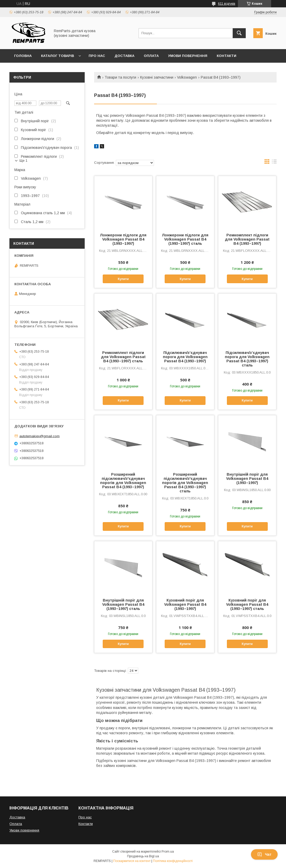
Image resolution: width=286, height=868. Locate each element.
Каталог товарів (58, 56)
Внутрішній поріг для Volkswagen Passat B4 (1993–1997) (247, 479)
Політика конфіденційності (173, 861)
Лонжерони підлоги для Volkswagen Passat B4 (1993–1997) (123, 239)
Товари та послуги (120, 77)
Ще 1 (23, 161)
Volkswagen (187, 77)
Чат (264, 854)
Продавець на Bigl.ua (143, 856)
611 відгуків (227, 4)
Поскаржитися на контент (132, 861)
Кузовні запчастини (157, 77)
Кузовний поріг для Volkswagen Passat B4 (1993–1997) (185, 604)
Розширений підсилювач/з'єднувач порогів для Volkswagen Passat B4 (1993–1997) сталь (185, 483)
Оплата (151, 56)
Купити (123, 279)
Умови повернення (188, 56)
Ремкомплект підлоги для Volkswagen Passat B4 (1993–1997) (247, 239)
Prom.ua (168, 852)
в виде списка (274, 163)
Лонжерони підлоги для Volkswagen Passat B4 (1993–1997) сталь (185, 239)
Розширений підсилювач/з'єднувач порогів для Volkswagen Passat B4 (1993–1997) (123, 481)
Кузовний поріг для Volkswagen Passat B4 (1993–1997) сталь (247, 604)
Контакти (227, 56)
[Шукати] (239, 33)
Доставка (124, 56)
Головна (23, 56)
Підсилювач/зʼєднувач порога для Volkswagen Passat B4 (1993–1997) (185, 357)
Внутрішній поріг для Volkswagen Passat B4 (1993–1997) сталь (123, 604)
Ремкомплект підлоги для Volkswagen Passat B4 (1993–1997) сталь (123, 357)
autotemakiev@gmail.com (39, 436)
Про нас (97, 56)
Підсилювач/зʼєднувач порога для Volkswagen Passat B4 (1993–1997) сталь (247, 359)
